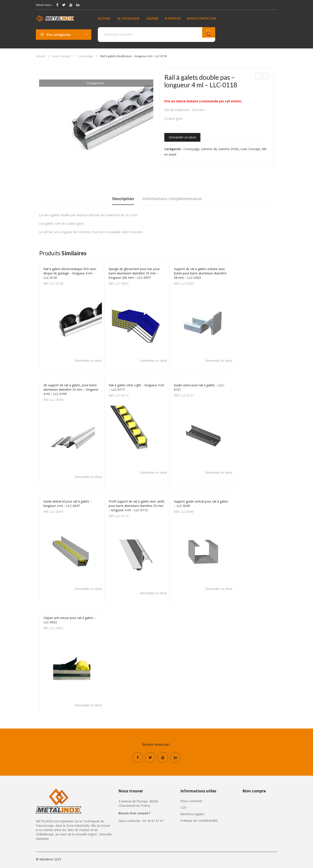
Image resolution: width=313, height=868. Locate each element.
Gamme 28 (209, 149)
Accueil (40, 56)
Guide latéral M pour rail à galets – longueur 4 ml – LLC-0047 (68, 504)
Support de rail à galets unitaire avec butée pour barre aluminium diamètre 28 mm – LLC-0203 (200, 273)
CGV (183, 807)
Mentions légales (192, 814)
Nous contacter (191, 801)
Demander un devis (182, 137)
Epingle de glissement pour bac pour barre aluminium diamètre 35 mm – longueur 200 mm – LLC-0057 (134, 273)
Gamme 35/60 (229, 149)
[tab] (123, 200)
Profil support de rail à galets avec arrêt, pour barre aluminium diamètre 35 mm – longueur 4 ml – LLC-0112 (137, 506)
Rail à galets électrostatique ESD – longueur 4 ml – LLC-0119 (266, 76)
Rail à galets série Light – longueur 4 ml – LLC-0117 (259, 76)
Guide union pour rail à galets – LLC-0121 (199, 387)
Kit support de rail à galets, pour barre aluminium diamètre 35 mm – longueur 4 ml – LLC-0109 (71, 389)
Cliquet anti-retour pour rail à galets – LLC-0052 (70, 620)
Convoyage (85, 56)
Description (123, 199)
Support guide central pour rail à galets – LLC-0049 (201, 504)
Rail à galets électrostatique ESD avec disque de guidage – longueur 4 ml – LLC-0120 (70, 273)
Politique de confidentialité (199, 821)
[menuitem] (104, 18)
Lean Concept (61, 56)
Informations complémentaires (172, 199)
